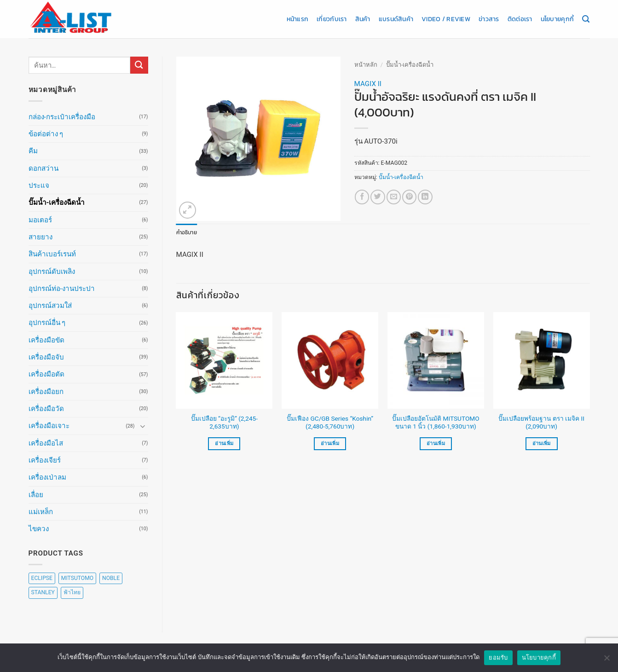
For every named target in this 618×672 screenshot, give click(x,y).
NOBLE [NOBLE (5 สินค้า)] (111, 578)
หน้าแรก (298, 19)
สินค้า (363, 19)
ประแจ (39, 185)
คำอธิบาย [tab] (187, 232)
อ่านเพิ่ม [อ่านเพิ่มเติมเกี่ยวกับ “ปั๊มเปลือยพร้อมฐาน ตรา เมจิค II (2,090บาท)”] (542, 443)
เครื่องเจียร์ (45, 460)
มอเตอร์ (40, 220)
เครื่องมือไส (46, 443)
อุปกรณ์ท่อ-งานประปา (62, 289)
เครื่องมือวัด (46, 409)
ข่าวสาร (489, 19)
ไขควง (39, 529)
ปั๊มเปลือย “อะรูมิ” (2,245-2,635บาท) (224, 423)
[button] (188, 210)
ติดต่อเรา (520, 19)
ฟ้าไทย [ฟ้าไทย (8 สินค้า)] (72, 592)
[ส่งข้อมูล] (139, 65)
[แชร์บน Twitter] (378, 197)
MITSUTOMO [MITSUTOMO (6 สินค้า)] (77, 578)
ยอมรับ (498, 658)
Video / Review (446, 19)
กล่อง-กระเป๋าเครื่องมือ (62, 117)
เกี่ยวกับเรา (332, 19)
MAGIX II (368, 84)
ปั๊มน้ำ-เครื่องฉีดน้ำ (57, 203)
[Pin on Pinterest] (409, 197)
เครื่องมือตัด (46, 374)
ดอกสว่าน (43, 168)
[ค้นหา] (586, 19)
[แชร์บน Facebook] (362, 197)
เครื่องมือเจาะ (49, 426)
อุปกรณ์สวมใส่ (50, 306)
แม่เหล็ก (41, 512)
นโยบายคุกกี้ (557, 19)
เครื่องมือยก (46, 392)
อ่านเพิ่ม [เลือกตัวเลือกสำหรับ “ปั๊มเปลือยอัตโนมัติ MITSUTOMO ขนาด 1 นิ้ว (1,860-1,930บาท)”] (436, 443)
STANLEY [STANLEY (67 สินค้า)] (43, 592)
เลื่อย (36, 495)
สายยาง (40, 237)
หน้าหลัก (366, 65)
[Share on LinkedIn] (425, 197)
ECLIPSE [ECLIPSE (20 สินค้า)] (42, 578)
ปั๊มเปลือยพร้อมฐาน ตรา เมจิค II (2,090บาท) (541, 423)
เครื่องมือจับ (46, 357)
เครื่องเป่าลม (47, 477)
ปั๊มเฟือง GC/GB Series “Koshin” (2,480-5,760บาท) (330, 423)
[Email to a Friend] (394, 197)
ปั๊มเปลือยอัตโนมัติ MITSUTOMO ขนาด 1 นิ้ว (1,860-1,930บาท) (436, 423)
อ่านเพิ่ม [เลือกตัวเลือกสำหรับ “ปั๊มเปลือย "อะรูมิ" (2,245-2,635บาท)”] (224, 443)
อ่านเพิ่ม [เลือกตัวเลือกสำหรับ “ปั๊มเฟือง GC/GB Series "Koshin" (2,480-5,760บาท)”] (330, 443)
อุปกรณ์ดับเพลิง (52, 272)
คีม (33, 151)
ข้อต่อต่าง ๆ (46, 134)
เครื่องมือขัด (46, 340)
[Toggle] (143, 426)
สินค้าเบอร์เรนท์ (52, 254)
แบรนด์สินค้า (396, 19)
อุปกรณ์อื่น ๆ (47, 323)
